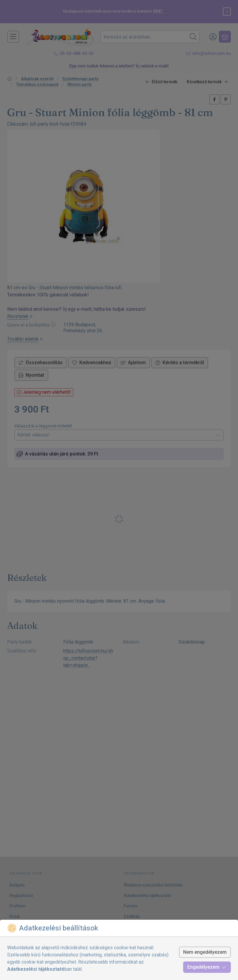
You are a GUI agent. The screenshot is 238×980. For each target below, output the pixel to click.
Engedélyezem (207, 967)
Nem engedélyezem (205, 952)
